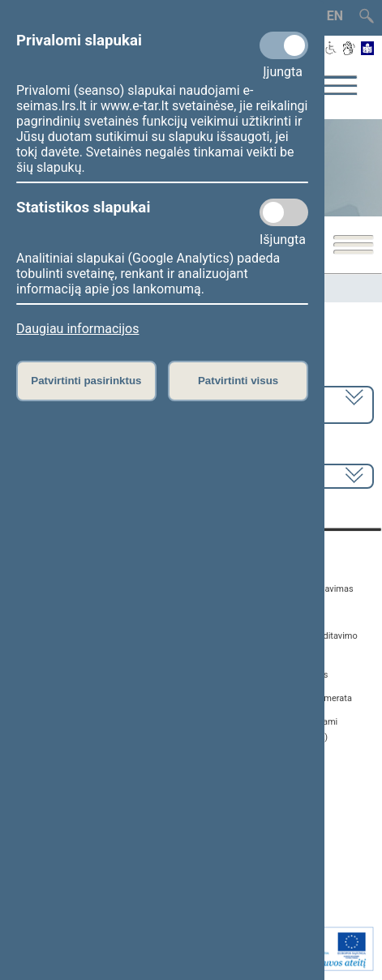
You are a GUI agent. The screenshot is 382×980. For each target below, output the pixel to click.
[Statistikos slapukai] (284, 212)
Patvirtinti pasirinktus (86, 381)
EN (335, 16)
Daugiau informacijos (77, 329)
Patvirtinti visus (238, 381)
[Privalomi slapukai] (284, 45)
